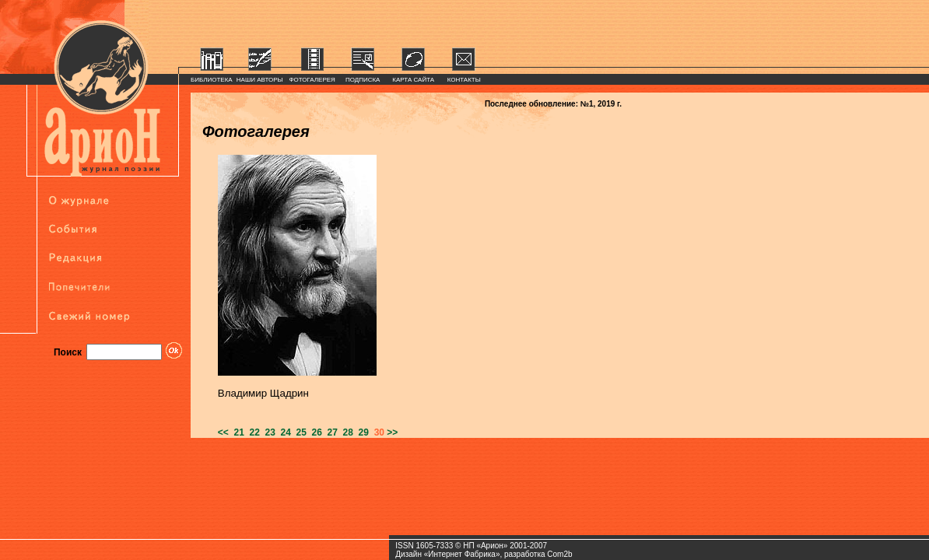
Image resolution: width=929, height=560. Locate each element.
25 (299, 432)
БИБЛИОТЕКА (212, 80)
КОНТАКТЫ (464, 80)
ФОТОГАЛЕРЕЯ (312, 80)
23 (268, 432)
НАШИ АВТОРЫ (260, 80)
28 (345, 432)
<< (223, 432)
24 (283, 432)
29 (361, 432)
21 (237, 432)
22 (252, 432)
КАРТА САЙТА (413, 80)
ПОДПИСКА (363, 80)
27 (330, 432)
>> (392, 432)
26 (314, 432)
